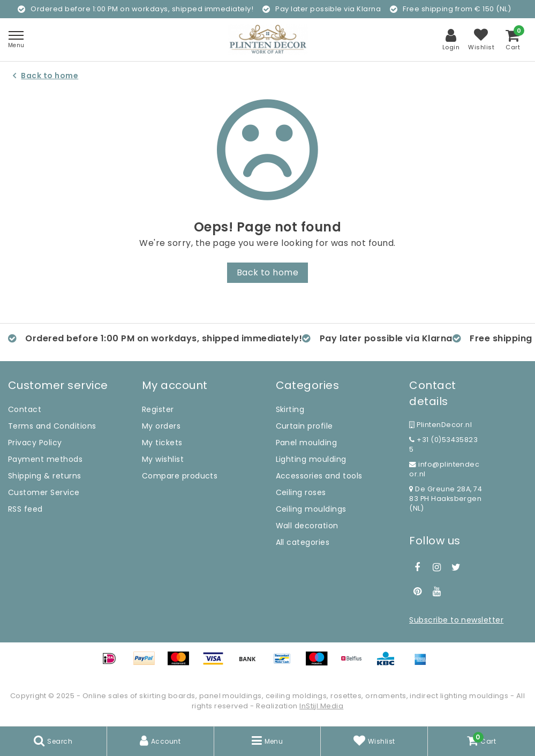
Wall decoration (307, 526)
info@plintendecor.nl (444, 469)
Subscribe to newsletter (456, 620)
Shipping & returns (45, 476)
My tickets (162, 443)
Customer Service (44, 492)
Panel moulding (307, 443)
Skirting (290, 409)
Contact (25, 409)
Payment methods (45, 459)
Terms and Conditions (52, 426)
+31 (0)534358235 (443, 444)
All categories (303, 542)
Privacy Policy (35, 443)
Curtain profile (304, 426)
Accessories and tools (319, 476)
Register (158, 409)
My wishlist (163, 459)
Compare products (180, 476)
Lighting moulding (311, 459)
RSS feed (25, 509)
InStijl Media (321, 706)
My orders (161, 426)
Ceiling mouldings (311, 509)
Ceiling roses (301, 492)
